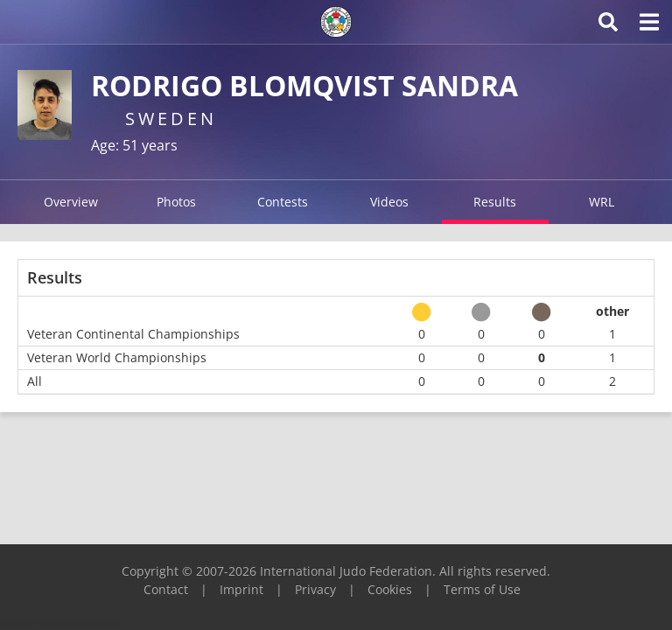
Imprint (241, 589)
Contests (283, 202)
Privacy (315, 589)
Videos (389, 202)
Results (495, 202)
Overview (71, 202)
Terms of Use (482, 589)
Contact (166, 589)
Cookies (390, 589)
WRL (602, 202)
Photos (176, 202)
